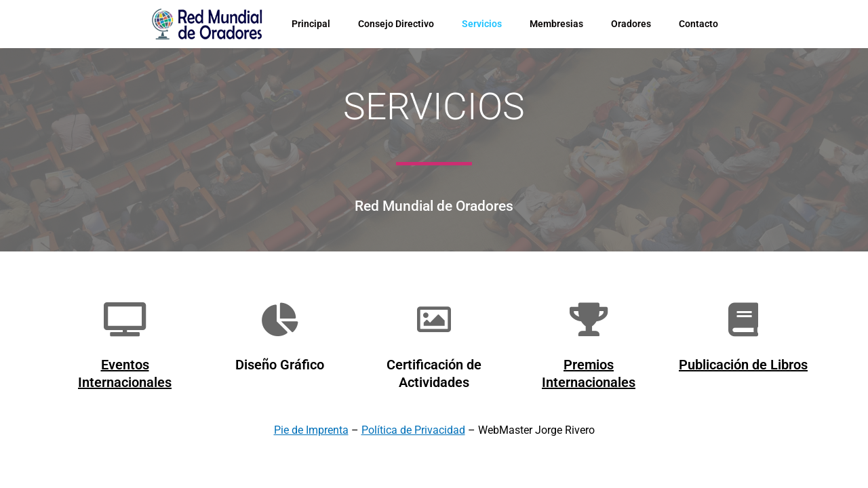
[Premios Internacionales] (589, 319)
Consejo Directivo (396, 24)
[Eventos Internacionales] (125, 319)
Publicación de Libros (743, 365)
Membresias (556, 24)
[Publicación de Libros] (743, 319)
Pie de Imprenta (311, 430)
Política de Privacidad (413, 430)
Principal (311, 24)
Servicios (482, 24)
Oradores (631, 24)
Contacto (698, 24)
